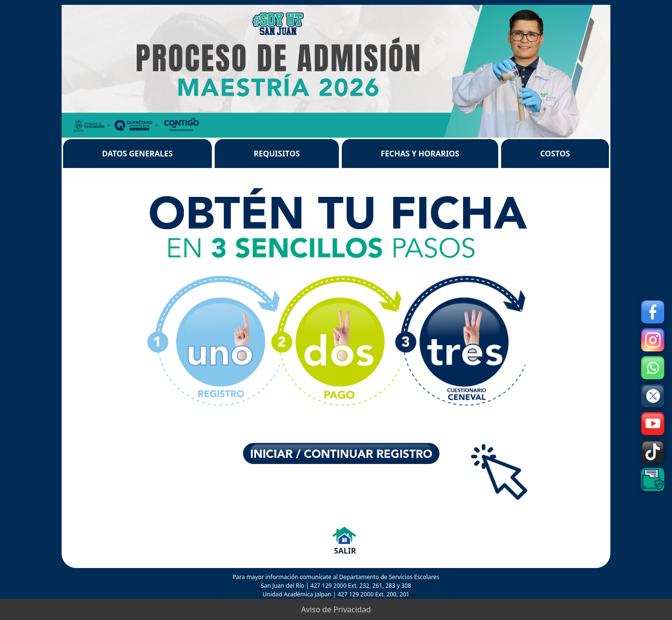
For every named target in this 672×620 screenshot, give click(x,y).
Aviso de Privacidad (336, 609)
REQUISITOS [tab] (277, 154)
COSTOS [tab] (555, 154)
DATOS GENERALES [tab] (137, 154)
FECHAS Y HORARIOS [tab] (420, 154)
